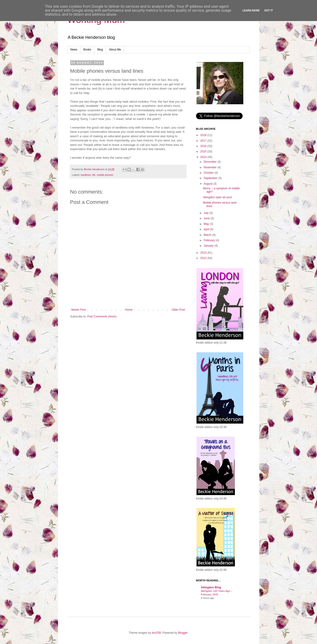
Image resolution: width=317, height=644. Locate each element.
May (207, 224)
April (207, 229)
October (209, 173)
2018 (204, 135)
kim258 (156, 633)
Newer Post (79, 310)
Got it (269, 11)
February (210, 240)
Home (129, 310)
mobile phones (105, 175)
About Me (115, 50)
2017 (204, 141)
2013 (204, 253)
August (208, 184)
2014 (204, 157)
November (210, 167)
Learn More (251, 11)
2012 (204, 258)
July (206, 213)
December (210, 162)
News (74, 50)
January (209, 246)
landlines (86, 175)
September (211, 178)
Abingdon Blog (211, 587)
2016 (204, 146)
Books (87, 50)
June (207, 218)
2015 (204, 151)
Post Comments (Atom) (102, 317)
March (208, 235)
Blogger (183, 633)
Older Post (178, 310)
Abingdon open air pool (217, 197)
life (94, 175)
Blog (100, 50)
